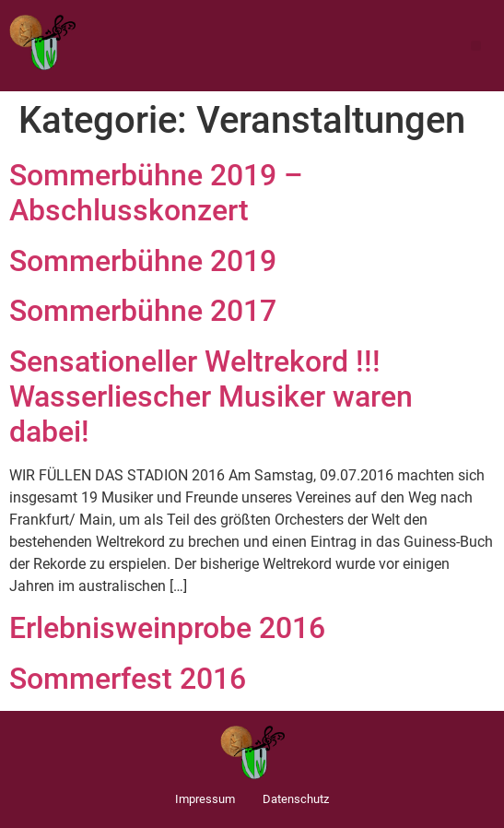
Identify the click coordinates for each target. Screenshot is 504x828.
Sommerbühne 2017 (143, 311)
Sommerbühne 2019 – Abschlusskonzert (156, 193)
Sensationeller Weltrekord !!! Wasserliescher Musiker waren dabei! (211, 397)
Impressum (205, 799)
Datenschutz (296, 799)
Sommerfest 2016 (128, 679)
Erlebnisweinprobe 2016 (167, 628)
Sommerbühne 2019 (143, 261)
